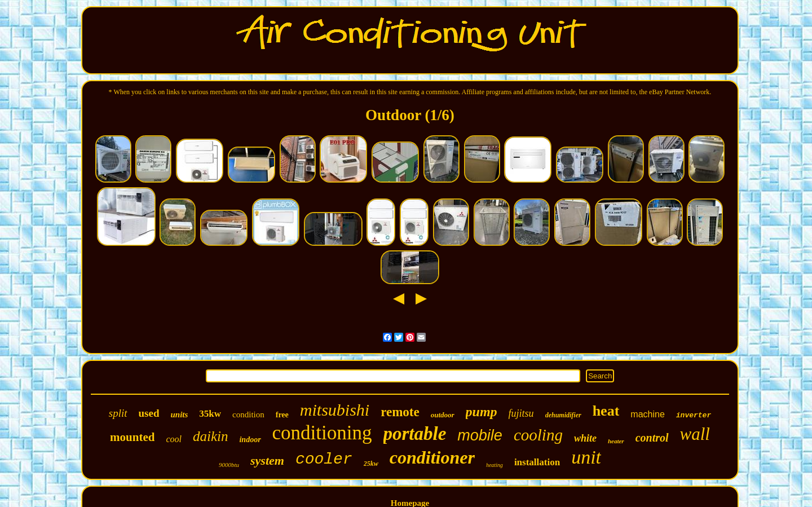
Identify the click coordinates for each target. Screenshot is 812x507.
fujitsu (521, 413)
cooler (324, 459)
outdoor (443, 415)
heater (616, 441)
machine (647, 414)
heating (495, 465)
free (282, 415)
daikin (211, 436)
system (267, 460)
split (118, 413)
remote (400, 412)
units (179, 415)
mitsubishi (335, 410)
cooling (538, 435)
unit (586, 457)
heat (606, 411)
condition (248, 415)
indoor (250, 440)
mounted (132, 437)
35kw (210, 414)
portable (415, 434)
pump (482, 412)
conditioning (322, 433)
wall (695, 434)
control (652, 438)
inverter (694, 415)
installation (537, 462)
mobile (480, 435)
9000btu (229, 465)
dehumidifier (563, 415)
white (585, 438)
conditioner (432, 457)
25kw (371, 464)
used (149, 413)
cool (174, 439)
